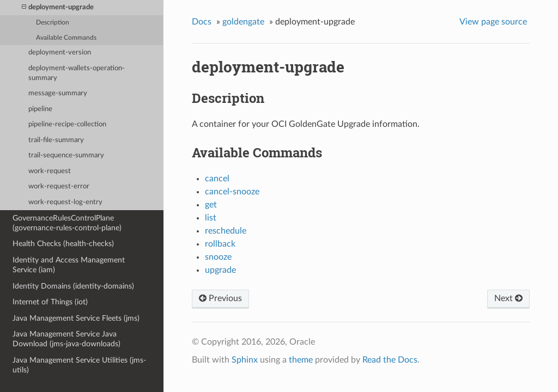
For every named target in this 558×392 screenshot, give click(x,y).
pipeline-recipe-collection (67, 124)
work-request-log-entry (65, 202)
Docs (202, 22)
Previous (220, 298)
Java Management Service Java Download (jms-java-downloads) (66, 339)
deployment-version (60, 53)
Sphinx (245, 360)
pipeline (40, 109)
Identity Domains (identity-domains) (73, 286)
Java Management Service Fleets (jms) (76, 318)
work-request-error (59, 186)
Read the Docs (390, 360)
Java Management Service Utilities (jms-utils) (79, 365)
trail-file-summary (56, 140)
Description (53, 23)
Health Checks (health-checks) (63, 244)
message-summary (58, 93)
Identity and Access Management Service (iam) (69, 265)
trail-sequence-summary (66, 155)
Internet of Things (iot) (50, 302)
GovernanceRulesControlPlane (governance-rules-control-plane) (67, 223)
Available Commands (66, 38)
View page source (493, 22)
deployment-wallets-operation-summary (77, 73)
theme (301, 360)
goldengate (243, 22)
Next (508, 298)
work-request (50, 171)
